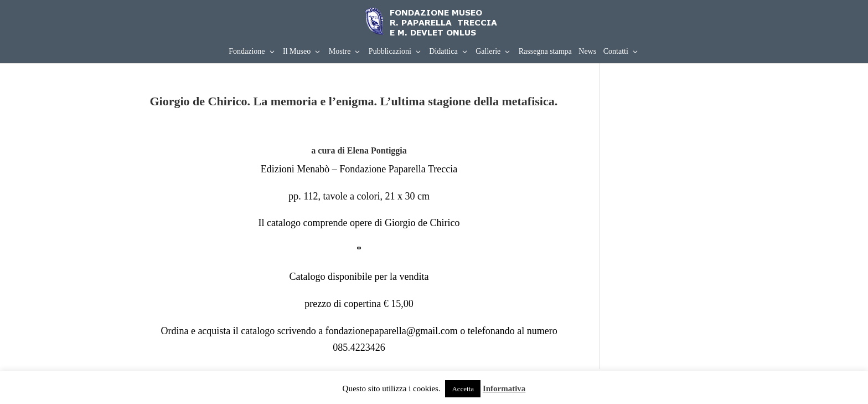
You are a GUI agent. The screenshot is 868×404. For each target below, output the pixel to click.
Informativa (504, 388)
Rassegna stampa (545, 52)
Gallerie (488, 52)
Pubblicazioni (390, 52)
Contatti (616, 52)
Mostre (340, 52)
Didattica (443, 52)
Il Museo (297, 52)
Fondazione (247, 52)
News (587, 52)
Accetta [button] (463, 389)
